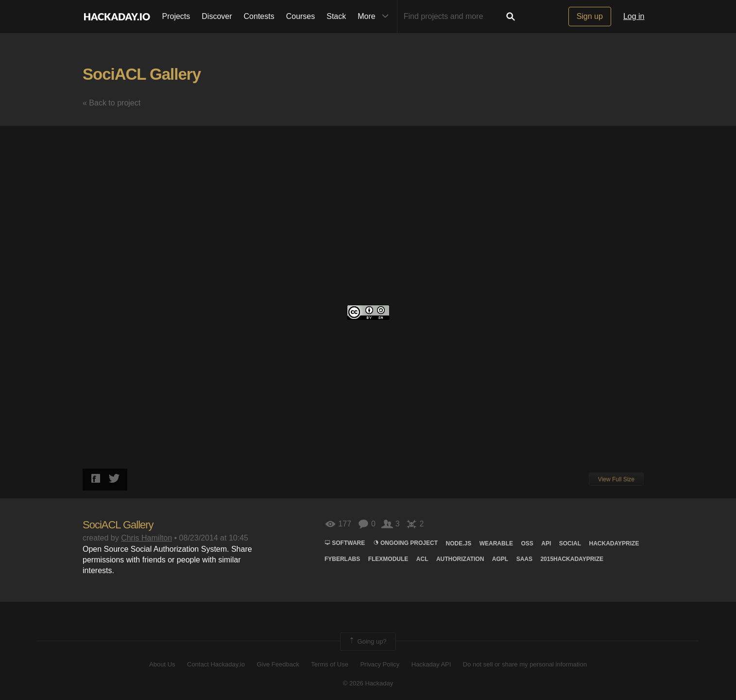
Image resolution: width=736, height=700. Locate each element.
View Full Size (616, 479)
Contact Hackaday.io (216, 664)
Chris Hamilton (146, 538)
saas (524, 559)
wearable (496, 543)
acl (422, 559)
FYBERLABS (342, 559)
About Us (162, 664)
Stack (336, 16)
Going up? (367, 642)
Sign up (590, 16)
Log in (634, 16)
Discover (217, 16)
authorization (460, 559)
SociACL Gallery (142, 74)
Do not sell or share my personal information (525, 664)
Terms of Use (330, 664)
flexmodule (388, 559)
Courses (301, 16)
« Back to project (111, 103)
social (570, 543)
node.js (459, 543)
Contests (259, 16)
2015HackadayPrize (572, 559)
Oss (527, 543)
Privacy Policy (380, 664)
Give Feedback (278, 664)
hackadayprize (614, 543)
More (375, 17)
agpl (500, 559)
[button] (645, 142)
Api (546, 543)
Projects (176, 16)
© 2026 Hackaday (368, 683)
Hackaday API (431, 664)
